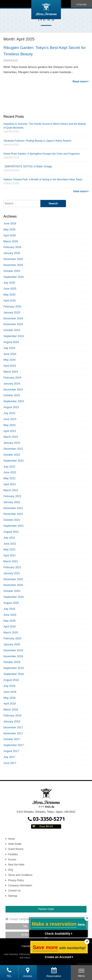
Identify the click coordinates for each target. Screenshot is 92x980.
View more (81, 191)
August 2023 (11, 407)
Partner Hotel (46, 909)
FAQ (11, 870)
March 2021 (11, 561)
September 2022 (14, 461)
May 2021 (9, 549)
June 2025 (10, 289)
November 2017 (13, 733)
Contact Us (14, 891)
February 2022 (12, 496)
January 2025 (12, 312)
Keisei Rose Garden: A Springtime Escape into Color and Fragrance (42, 154)
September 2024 (14, 336)
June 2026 (10, 223)
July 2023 (9, 413)
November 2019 (13, 656)
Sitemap (13, 896)
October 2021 (12, 520)
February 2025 (12, 306)
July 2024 (9, 348)
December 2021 (13, 508)
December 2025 (13, 259)
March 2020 (11, 632)
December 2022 (13, 449)
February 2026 (12, 247)
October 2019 (12, 662)
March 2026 (11, 241)
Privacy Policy (16, 880)
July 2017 (9, 757)
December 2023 (13, 390)
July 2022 (9, 467)
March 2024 (11, 372)
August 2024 (11, 342)
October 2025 (12, 271)
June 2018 (10, 692)
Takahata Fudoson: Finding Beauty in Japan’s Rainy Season (37, 141)
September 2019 (14, 668)
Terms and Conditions (20, 875)
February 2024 (12, 378)
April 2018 (10, 704)
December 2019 (13, 650)
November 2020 (13, 585)
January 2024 (12, 384)
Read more (81, 81)
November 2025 (13, 265)
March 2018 (11, 710)
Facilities (13, 854)
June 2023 (10, 419)
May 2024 (9, 360)
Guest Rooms (16, 849)
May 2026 (9, 229)
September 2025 (14, 277)
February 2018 (12, 715)
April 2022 (10, 484)
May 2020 (9, 621)
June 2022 (10, 472)
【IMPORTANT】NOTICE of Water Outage (28, 166)
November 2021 (13, 514)
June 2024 (10, 354)
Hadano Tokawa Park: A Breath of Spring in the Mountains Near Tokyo (43, 179)
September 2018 (14, 674)
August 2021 (11, 532)
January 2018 (12, 721)
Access (12, 859)
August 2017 (11, 751)
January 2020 (12, 644)
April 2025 (10, 301)
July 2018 (9, 686)
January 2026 (12, 253)
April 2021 (10, 555)
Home (11, 839)
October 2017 (12, 739)
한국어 (25, 935)
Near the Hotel (16, 865)
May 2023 (9, 425)
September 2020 (14, 597)
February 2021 (12, 567)
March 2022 (11, 490)
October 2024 (12, 330)
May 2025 (9, 295)
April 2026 (10, 235)
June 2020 (10, 615)
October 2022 (12, 455)
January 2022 (12, 502)
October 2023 (12, 395)
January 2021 (12, 573)
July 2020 (9, 609)
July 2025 (9, 283)
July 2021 (9, 538)
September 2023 (14, 401)
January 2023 (12, 443)
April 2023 (10, 431)
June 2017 (10, 763)
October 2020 (12, 591)
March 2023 (11, 437)
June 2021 (10, 544)
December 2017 (13, 727)
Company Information (20, 885)
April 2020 (10, 626)
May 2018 (9, 698)
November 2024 (13, 324)
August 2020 (11, 603)
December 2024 (13, 318)
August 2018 (11, 680)
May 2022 (9, 478)
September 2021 (14, 526)
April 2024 (10, 366)
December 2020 (13, 579)
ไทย (25, 926)
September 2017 (14, 745)
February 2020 (12, 638)
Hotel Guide (15, 844)
